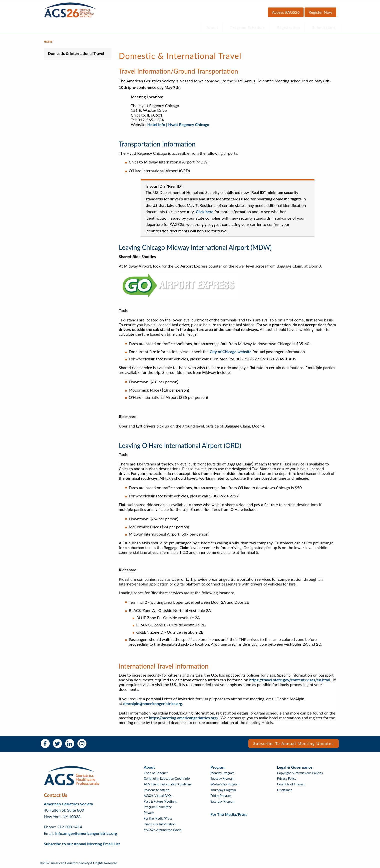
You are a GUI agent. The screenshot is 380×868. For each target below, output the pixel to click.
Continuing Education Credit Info (167, 779)
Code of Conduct (156, 773)
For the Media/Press (158, 818)
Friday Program (221, 796)
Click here (204, 212)
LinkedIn (70, 743)
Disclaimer (284, 790)
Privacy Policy (287, 779)
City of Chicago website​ (230, 352)
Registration (289, 27)
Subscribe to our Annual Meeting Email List (82, 844)
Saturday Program (223, 801)
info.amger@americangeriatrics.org (86, 833)
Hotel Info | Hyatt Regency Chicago (178, 124)
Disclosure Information (160, 824)
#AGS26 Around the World (163, 830)
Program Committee (158, 807)
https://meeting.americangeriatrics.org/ (184, 718)
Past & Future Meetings (160, 801)
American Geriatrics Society (69, 804)
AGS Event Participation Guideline (168, 784)
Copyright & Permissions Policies (300, 773)
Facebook (45, 743)
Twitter (57, 743)
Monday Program (222, 773)
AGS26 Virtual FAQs (158, 796)
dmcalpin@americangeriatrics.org (153, 703)
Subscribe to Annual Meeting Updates (294, 743)
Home (48, 42)
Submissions (324, 27)
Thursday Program (223, 790)
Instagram (82, 743)
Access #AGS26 (286, 12)
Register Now (320, 12)
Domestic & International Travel (76, 53)
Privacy (149, 813)
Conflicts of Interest (291, 784)
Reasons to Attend (157, 790)
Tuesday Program (222, 779)
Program (218, 767)
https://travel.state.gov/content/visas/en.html (290, 680)
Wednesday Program (225, 784)
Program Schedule (248, 27)
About (213, 27)
